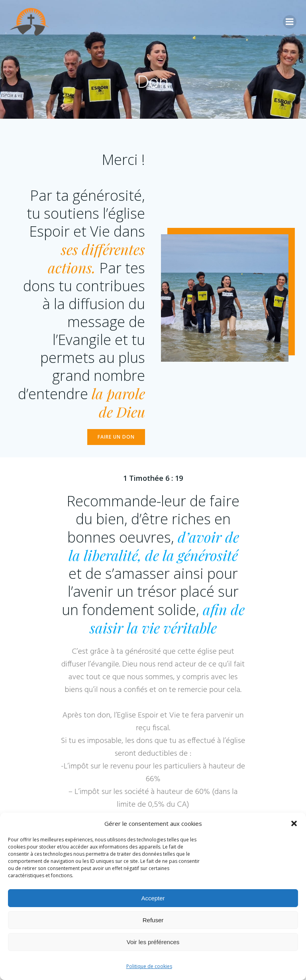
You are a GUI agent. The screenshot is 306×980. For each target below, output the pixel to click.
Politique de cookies (149, 966)
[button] (294, 823)
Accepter (153, 898)
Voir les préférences (153, 942)
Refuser (153, 920)
